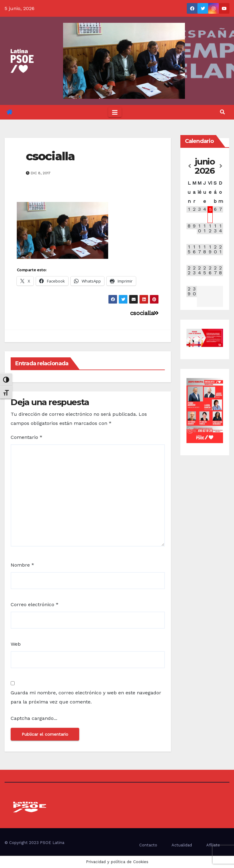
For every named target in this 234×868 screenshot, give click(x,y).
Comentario (27, 437)
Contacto (148, 845)
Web (16, 644)
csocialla (50, 156)
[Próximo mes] (220, 166)
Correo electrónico (35, 604)
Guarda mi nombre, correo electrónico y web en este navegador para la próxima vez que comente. (86, 697)
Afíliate (213, 845)
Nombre (22, 565)
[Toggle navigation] (115, 112)
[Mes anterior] (189, 166)
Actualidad (182, 845)
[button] (222, 112)
